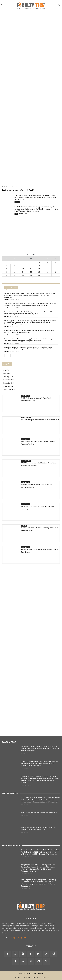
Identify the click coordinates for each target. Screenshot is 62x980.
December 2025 (9, 380)
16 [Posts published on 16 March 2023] (39, 269)
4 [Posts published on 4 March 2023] (56, 263)
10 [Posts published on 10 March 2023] (47, 266)
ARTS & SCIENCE (26, 417)
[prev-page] (6, 355)
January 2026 (8, 377)
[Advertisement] (31, 26)
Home (4, 186)
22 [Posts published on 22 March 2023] (31, 272)
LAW (16, 214)
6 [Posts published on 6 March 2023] (15, 266)
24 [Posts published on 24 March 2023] (47, 272)
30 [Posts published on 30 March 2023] (39, 275)
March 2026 (7, 373)
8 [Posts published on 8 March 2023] (31, 266)
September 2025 (9, 390)
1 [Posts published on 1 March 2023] (31, 263)
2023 (9, 186)
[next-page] (9, 355)
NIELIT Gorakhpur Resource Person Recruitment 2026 (40, 420)
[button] (56, 5)
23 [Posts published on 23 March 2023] (39, 272)
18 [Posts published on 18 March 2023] (56, 269)
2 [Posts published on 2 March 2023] (39, 263)
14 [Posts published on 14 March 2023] (23, 269)
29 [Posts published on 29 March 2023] (31, 275)
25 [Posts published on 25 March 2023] (56, 272)
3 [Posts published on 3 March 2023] (47, 263)
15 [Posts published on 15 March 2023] (31, 269)
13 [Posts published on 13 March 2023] (15, 269)
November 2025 (9, 383)
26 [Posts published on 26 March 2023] (6, 275)
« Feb (29, 278)
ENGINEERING (26, 396)
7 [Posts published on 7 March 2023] (23, 266)
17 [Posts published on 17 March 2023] (47, 269)
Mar (13, 186)
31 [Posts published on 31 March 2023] (47, 275)
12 (16, 186)
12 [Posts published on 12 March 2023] (6, 269)
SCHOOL (17, 202)
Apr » (34, 278)
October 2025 (8, 386)
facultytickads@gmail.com (19, 938)
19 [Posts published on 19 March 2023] (6, 272)
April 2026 (7, 370)
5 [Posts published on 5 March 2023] (6, 266)
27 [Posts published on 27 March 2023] (15, 275)
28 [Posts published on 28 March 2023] (23, 275)
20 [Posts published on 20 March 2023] (15, 272)
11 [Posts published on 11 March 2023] (56, 266)
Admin (23, 202)
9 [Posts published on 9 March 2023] (39, 266)
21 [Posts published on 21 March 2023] (23, 272)
